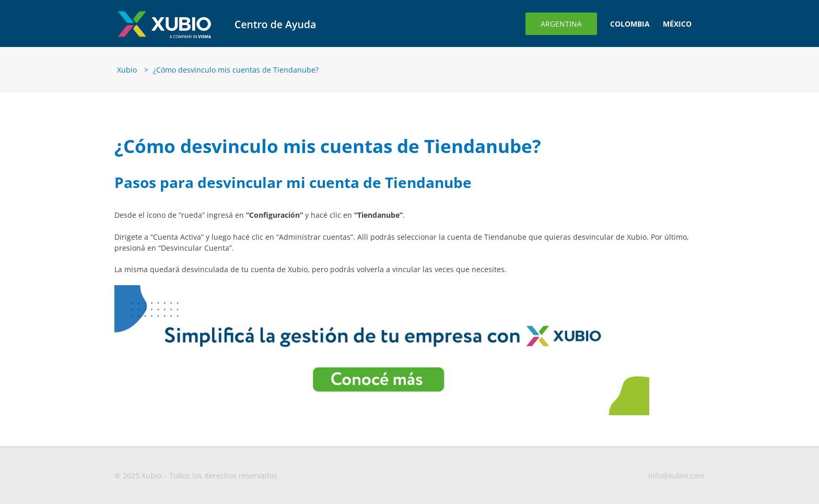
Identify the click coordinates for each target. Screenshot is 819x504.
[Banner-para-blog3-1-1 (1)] (382, 289)
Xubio (127, 70)
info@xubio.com (676, 476)
